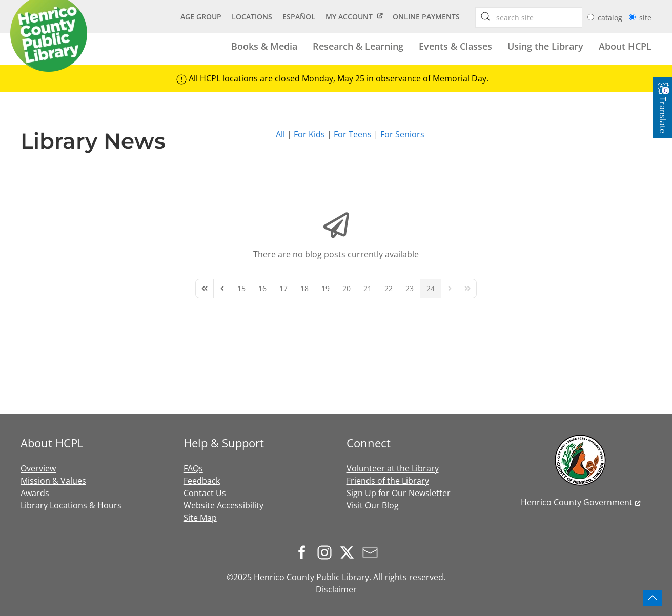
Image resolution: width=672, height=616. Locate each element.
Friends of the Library (388, 481)
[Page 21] (368, 289)
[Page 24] (431, 289)
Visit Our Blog (373, 505)
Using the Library (545, 46)
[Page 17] (283, 289)
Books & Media (264, 46)
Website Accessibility (223, 505)
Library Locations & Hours (71, 505)
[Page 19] (325, 289)
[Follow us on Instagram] (327, 551)
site (645, 18)
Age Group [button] (201, 17)
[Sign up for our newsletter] (373, 551)
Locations (252, 17)
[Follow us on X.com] (350, 551)
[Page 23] (410, 289)
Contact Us (205, 493)
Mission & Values (53, 481)
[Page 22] (389, 289)
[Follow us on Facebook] (304, 551)
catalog (611, 18)
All (280, 134)
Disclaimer (336, 589)
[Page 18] (304, 289)
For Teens (353, 134)
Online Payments (426, 17)
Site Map (200, 518)
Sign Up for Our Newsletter (399, 493)
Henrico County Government (577, 502)
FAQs (193, 468)
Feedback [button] (202, 481)
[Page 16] (262, 289)
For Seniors (402, 134)
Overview (38, 468)
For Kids (309, 134)
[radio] (591, 17)
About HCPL (625, 46)
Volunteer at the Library (393, 468)
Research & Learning (358, 46)
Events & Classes (455, 46)
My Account (349, 17)
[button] (653, 598)
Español (299, 17)
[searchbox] (485, 16)
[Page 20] (347, 289)
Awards (35, 493)
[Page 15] (241, 289)
